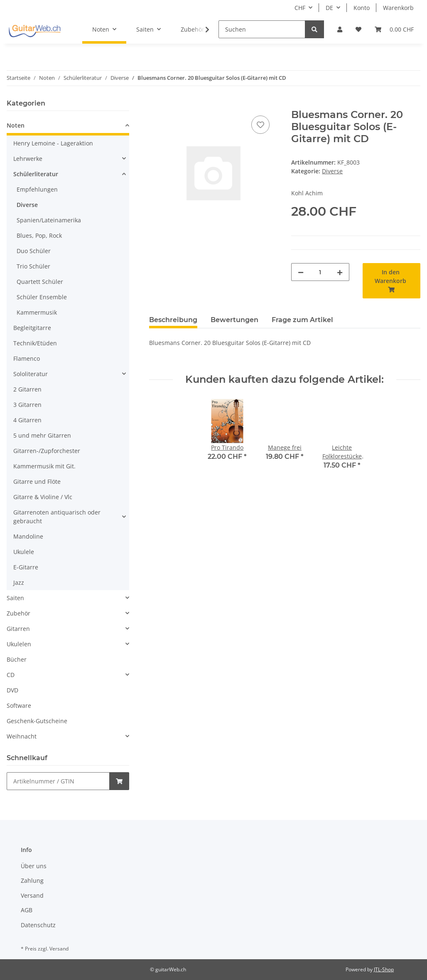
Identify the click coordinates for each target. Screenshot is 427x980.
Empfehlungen (37, 189)
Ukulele (24, 552)
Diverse (332, 171)
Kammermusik (37, 312)
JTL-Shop (384, 969)
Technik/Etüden (35, 343)
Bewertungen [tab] (234, 320)
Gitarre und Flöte (37, 481)
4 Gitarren (27, 420)
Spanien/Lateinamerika (49, 220)
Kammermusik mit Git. (44, 466)
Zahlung (32, 880)
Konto (362, 8)
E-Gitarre (26, 567)
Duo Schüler (34, 251)
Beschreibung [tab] (173, 320)
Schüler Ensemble (42, 297)
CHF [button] (300, 8)
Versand (32, 895)
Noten (16, 125)
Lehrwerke (28, 159)
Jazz (19, 582)
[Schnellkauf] (58, 781)
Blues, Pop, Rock (39, 235)
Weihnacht (22, 736)
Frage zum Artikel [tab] (302, 320)
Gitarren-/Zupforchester (47, 451)
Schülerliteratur (36, 174)
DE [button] (329, 8)
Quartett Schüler (40, 282)
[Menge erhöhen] (340, 272)
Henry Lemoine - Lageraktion (53, 143)
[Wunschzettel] (358, 29)
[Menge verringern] (301, 272)
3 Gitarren (27, 405)
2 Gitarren (27, 389)
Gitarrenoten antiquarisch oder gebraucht (57, 517)
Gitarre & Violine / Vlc (43, 497)
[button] (340, 29)
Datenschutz (38, 925)
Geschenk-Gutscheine (37, 721)
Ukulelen (19, 644)
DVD (12, 690)
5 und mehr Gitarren (42, 435)
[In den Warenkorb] (156, 104)
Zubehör (18, 613)
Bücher (17, 659)
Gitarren (18, 629)
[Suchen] (262, 29)
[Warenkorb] (394, 29)
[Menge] (320, 272)
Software (19, 705)
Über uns (34, 866)
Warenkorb (398, 8)
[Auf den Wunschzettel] (260, 125)
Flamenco (27, 358)
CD (11, 675)
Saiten (15, 598)
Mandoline (28, 536)
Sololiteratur (31, 374)
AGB (27, 910)
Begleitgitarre (32, 328)
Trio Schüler (33, 266)
